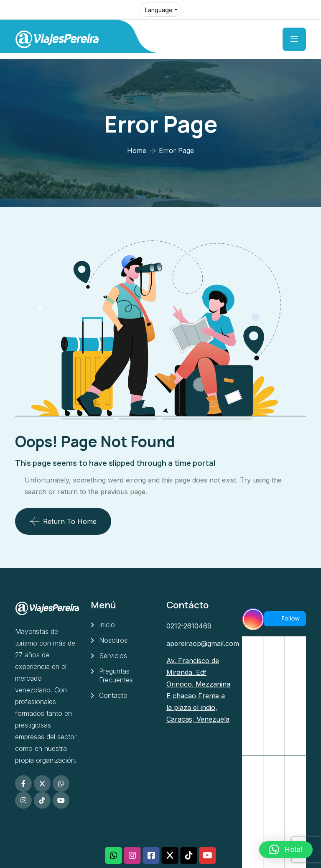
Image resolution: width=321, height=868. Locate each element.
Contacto (113, 695)
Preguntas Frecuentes (116, 675)
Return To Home (63, 521)
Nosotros (113, 640)
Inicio (107, 625)
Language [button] (159, 10)
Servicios (113, 656)
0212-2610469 (189, 626)
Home (137, 151)
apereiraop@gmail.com (203, 643)
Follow (285, 619)
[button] (286, 850)
